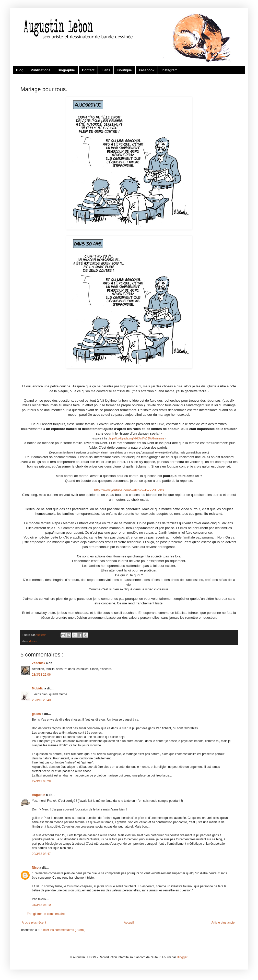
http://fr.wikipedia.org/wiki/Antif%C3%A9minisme (137, 439)
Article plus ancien (224, 923)
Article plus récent (34, 923)
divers (33, 641)
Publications (40, 70)
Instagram (169, 70)
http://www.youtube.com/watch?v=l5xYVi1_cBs (129, 490)
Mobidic (38, 688)
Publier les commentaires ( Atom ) (63, 930)
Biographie (66, 70)
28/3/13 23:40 (41, 700)
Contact (88, 70)
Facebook (147, 70)
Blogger (182, 957)
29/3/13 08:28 (41, 781)
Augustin (39, 795)
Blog (20, 70)
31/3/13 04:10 (41, 905)
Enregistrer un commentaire (46, 914)
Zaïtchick (39, 663)
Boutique (124, 70)
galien (37, 714)
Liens (106, 70)
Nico (36, 868)
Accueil (129, 923)
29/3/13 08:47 (41, 854)
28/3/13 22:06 (41, 675)
